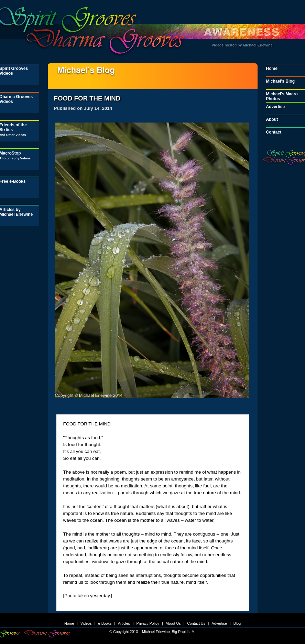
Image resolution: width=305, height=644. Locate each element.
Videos (86, 623)
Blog (237, 623)
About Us (173, 623)
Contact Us (196, 623)
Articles (124, 623)
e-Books (105, 623)
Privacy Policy (148, 623)
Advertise (219, 623)
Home (69, 623)
